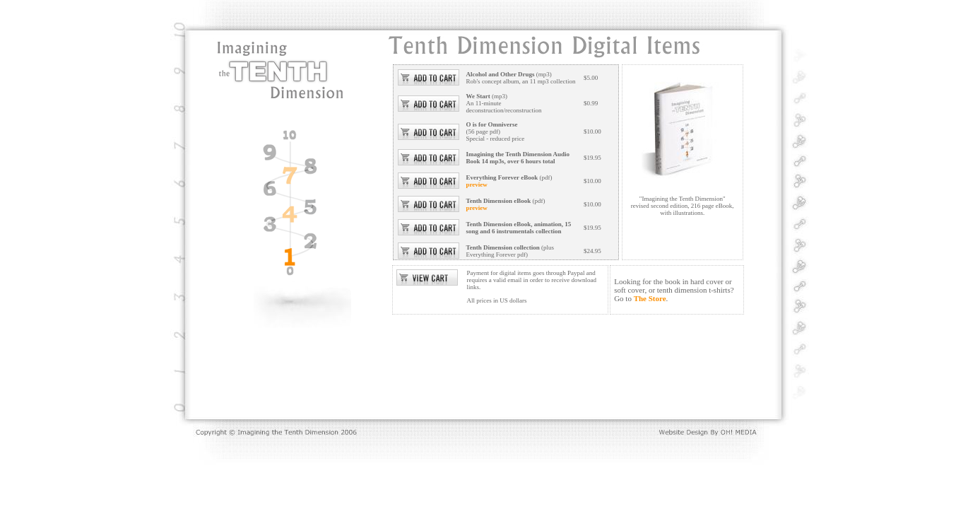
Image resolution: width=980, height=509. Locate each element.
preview (477, 185)
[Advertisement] (465, 368)
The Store (650, 298)
